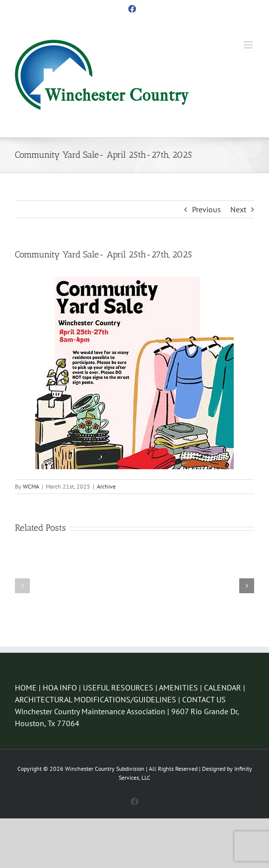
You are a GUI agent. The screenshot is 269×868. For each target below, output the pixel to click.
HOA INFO (60, 687)
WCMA (31, 486)
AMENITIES (178, 687)
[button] (22, 586)
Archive (106, 486)
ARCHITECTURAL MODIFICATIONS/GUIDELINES (97, 699)
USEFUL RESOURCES (118, 687)
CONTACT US (204, 699)
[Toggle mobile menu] (249, 45)
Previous (206, 209)
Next (238, 209)
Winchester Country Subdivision (105, 769)
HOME (26, 687)
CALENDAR (223, 687)
